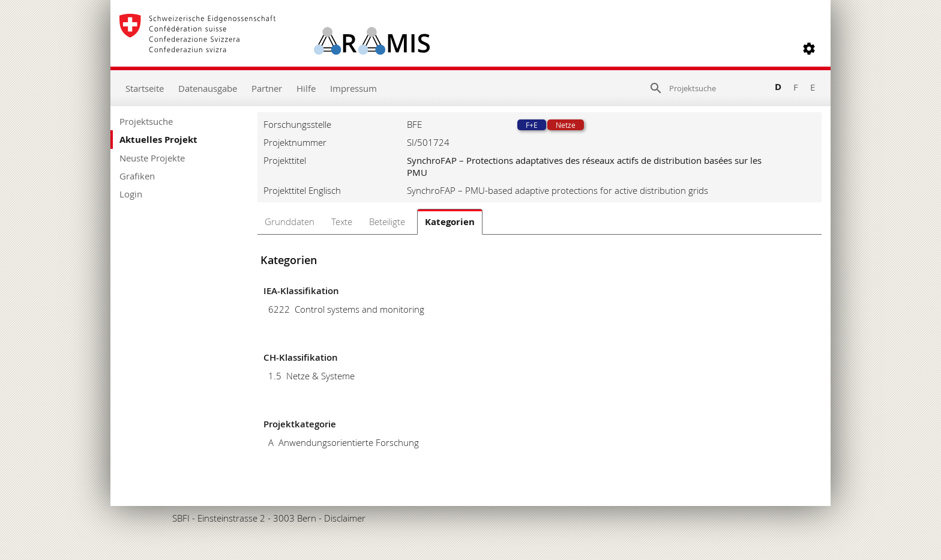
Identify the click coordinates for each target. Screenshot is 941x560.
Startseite (145, 88)
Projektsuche (146, 121)
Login (131, 194)
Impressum (353, 88)
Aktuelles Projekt (158, 140)
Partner (267, 88)
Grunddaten (290, 221)
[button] (809, 49)
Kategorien (450, 222)
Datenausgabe (208, 88)
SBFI (181, 518)
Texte (342, 221)
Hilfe (306, 88)
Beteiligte (387, 221)
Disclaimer (345, 518)
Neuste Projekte (152, 158)
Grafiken (137, 176)
